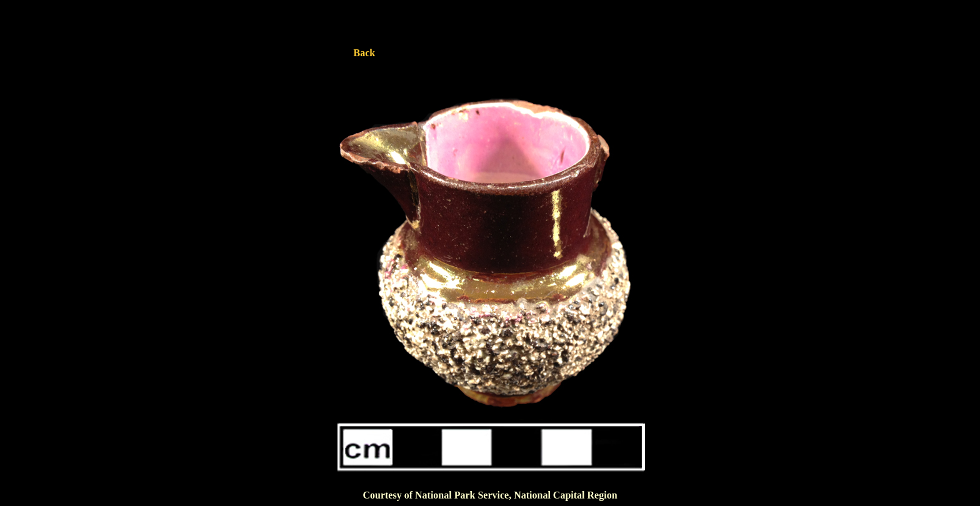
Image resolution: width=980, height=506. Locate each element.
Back (365, 53)
